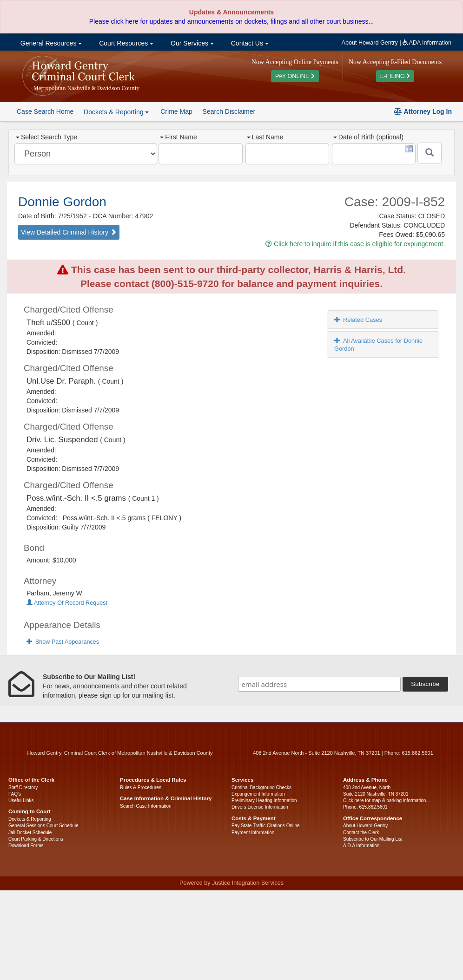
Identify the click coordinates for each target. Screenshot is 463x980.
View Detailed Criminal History (69, 232)
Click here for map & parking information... (387, 800)
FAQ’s (15, 794)
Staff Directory (23, 787)
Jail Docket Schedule (30, 833)
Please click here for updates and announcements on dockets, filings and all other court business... (231, 21)
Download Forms (26, 846)
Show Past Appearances (63, 642)
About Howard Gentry (370, 43)
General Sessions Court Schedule (43, 826)
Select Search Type (46, 137)
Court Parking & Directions (36, 839)
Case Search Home (45, 111)
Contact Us (249, 43)
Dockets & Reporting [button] (116, 112)
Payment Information (253, 833)
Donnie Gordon (62, 202)
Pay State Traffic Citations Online (266, 826)
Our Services (191, 43)
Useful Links (21, 800)
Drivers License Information (260, 807)
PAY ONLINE (295, 76)
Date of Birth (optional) (368, 137)
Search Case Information (146, 806)
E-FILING (395, 76)
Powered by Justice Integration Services (231, 883)
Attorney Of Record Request (67, 603)
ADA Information (427, 43)
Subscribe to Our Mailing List (373, 839)
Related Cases (358, 320)
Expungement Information (258, 794)
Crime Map (176, 111)
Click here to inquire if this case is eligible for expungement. (355, 244)
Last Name (265, 137)
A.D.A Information (361, 846)
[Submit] (430, 153)
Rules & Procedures (141, 787)
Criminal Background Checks (261, 787)
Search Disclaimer (229, 111)
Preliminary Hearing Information (264, 800)
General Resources (50, 43)
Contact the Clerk (361, 833)
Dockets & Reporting (30, 819)
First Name (178, 137)
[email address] (319, 684)
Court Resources (125, 43)
